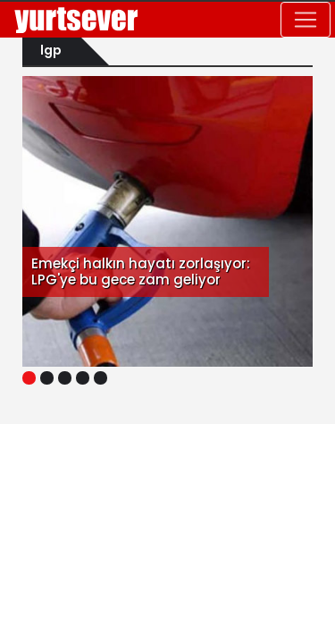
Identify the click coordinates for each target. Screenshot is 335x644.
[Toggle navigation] (306, 20)
